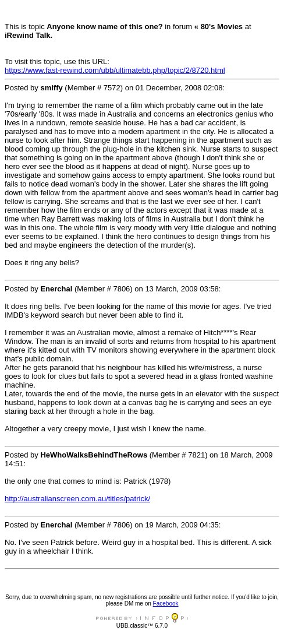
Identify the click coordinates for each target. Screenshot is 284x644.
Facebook (166, 603)
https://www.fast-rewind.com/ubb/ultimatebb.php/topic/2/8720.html (115, 70)
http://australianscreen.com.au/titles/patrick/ (77, 499)
